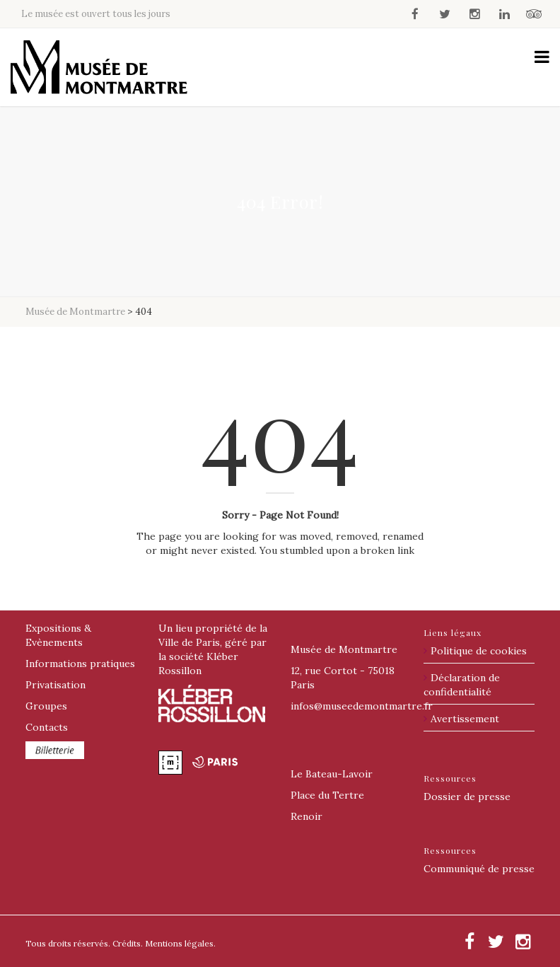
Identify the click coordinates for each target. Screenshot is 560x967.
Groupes (46, 706)
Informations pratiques (80, 664)
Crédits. (128, 943)
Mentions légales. (180, 943)
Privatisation (56, 685)
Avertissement (465, 719)
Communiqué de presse (479, 869)
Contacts (47, 727)
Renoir (307, 816)
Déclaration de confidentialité (462, 685)
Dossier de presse (467, 797)
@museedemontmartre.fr (362, 706)
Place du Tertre (327, 795)
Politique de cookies (479, 651)
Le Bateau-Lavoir (332, 774)
